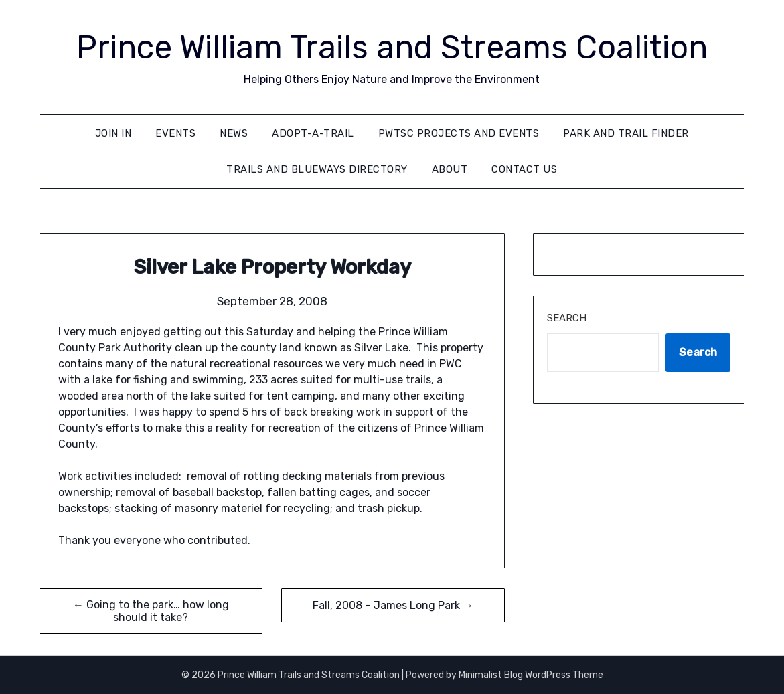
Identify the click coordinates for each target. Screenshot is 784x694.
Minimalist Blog (491, 675)
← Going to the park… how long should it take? (151, 611)
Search (567, 318)
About (450, 169)
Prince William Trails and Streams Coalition (392, 47)
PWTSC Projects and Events (459, 133)
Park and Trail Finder (626, 133)
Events (175, 133)
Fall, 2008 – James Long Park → (393, 605)
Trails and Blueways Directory (317, 169)
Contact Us (524, 169)
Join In (113, 133)
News (234, 133)
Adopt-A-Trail (313, 133)
